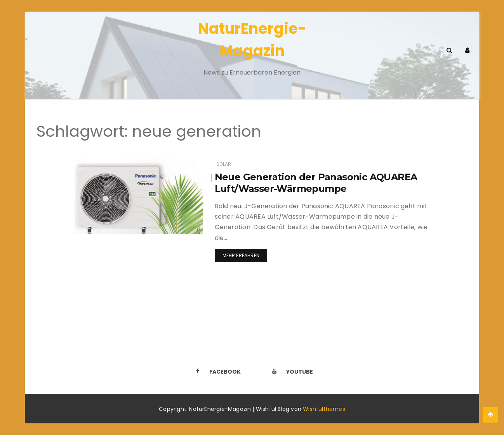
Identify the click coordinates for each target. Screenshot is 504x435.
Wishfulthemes (324, 409)
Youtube (290, 372)
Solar (224, 164)
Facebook (216, 372)
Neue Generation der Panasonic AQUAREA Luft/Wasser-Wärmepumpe (316, 183)
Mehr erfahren (241, 255)
